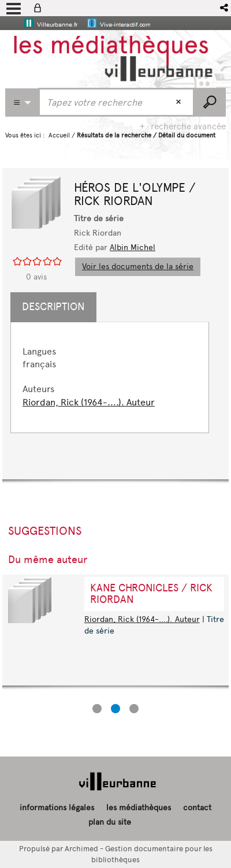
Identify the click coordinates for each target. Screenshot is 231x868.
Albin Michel (133, 247)
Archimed (81, 849)
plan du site (110, 822)
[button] (225, 8)
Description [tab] (53, 307)
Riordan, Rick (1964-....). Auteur (89, 402)
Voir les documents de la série (138, 267)
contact (197, 808)
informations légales (57, 808)
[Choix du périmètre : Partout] (22, 103)
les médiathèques (139, 808)
